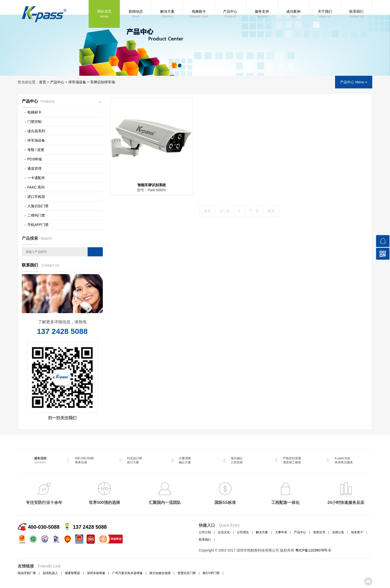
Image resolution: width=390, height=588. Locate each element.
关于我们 (325, 14)
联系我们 (356, 14)
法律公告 (338, 532)
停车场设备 (77, 82)
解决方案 (167, 14)
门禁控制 (34, 122)
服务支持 (262, 14)
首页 (43, 82)
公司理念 (243, 532)
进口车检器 (36, 197)
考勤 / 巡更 (36, 150)
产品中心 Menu (354, 82)
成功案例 (293, 14)
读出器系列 (36, 131)
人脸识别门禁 (38, 206)
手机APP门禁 (38, 225)
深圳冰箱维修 (96, 573)
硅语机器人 (50, 573)
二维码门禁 (36, 215)
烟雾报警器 (72, 573)
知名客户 (357, 532)
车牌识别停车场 (103, 82)
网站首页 (104, 14)
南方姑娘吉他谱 (160, 573)
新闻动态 (136, 14)
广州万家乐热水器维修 (127, 573)
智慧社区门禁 (187, 573)
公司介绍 (205, 532)
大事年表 (281, 532)
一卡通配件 (36, 178)
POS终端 (35, 159)
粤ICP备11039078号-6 (313, 550)
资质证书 (319, 532)
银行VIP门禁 (211, 573)
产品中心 (230, 14)
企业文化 (224, 532)
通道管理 (34, 168)
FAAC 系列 (36, 187)
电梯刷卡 (199, 14)
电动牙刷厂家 (27, 573)
